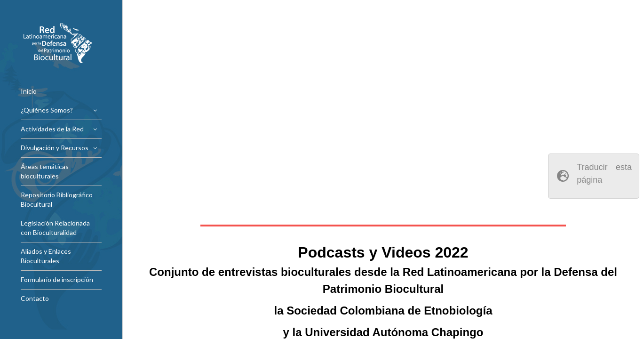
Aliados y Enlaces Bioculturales (46, 256)
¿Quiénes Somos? (47, 110)
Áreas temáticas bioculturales (45, 171)
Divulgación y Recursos (55, 148)
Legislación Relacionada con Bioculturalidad (55, 228)
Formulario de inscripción (57, 279)
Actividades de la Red (52, 129)
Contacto (35, 298)
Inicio (29, 91)
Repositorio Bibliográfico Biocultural (57, 199)
